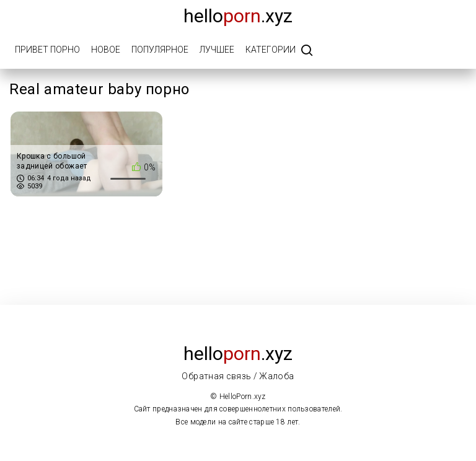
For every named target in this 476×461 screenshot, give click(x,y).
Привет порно (47, 50)
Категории (271, 50)
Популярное (160, 50)
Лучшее (217, 50)
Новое (106, 50)
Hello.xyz (238, 16)
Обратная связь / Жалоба (238, 376)
